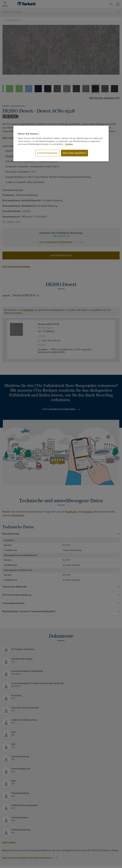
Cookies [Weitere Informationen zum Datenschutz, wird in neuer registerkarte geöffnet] (69, 144)
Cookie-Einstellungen (47, 153)
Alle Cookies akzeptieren (75, 153)
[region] (61, 143)
